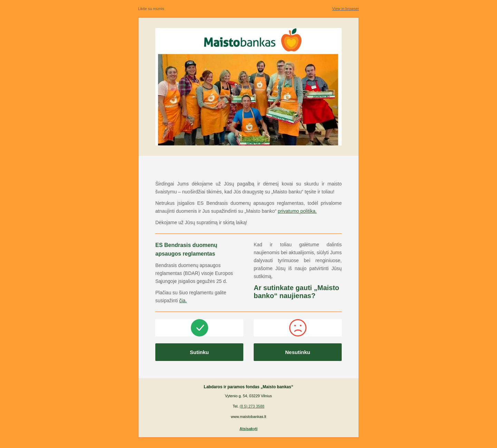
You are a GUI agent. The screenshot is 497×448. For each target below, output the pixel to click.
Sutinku (199, 352)
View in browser (346, 9)
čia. (183, 301)
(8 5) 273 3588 (252, 406)
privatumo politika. (297, 211)
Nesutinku (298, 352)
